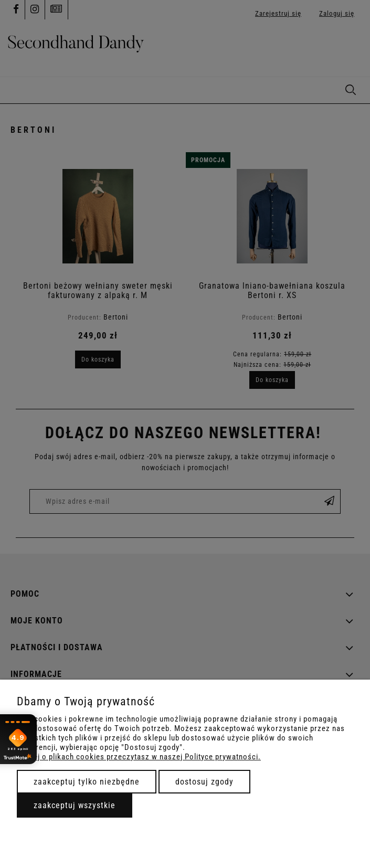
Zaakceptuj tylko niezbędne (87, 782)
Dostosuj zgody (204, 782)
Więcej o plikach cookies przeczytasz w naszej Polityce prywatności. (139, 757)
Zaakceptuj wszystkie (75, 805)
